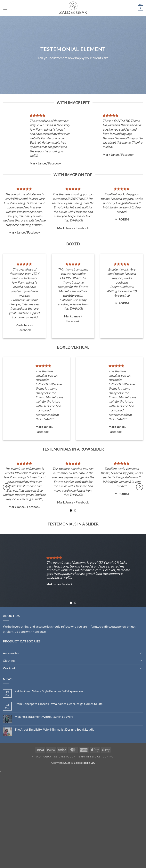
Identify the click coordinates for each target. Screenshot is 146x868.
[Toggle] (141, 653)
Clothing (9, 660)
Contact (109, 757)
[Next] (140, 487)
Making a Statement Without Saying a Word (44, 716)
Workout (9, 668)
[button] (5, 8)
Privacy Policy (42, 757)
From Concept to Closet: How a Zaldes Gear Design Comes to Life (59, 704)
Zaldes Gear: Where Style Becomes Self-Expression (49, 691)
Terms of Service (89, 757)
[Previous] (6, 487)
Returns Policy (65, 757)
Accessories (11, 653)
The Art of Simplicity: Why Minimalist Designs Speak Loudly (54, 729)
